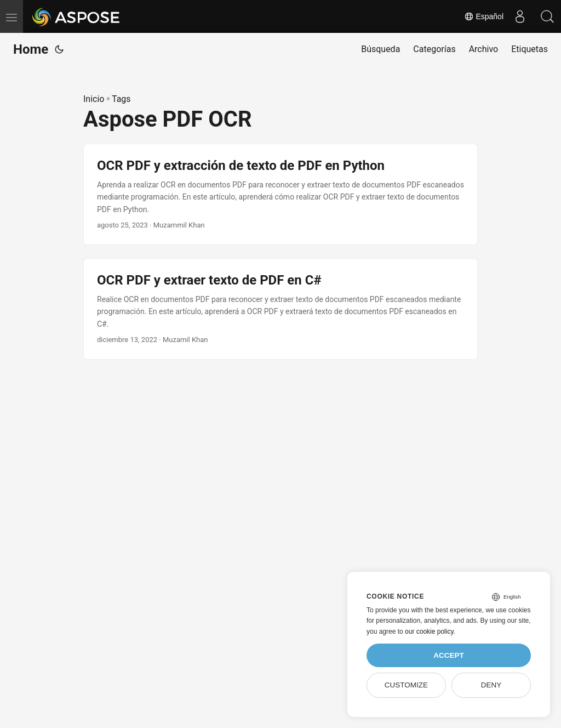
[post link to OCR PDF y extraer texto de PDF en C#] (280, 309)
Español (484, 16)
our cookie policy (429, 632)
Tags (121, 99)
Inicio (94, 99)
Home (31, 49)
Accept (449, 655)
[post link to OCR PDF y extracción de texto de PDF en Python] (280, 194)
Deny (491, 685)
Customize (406, 685)
